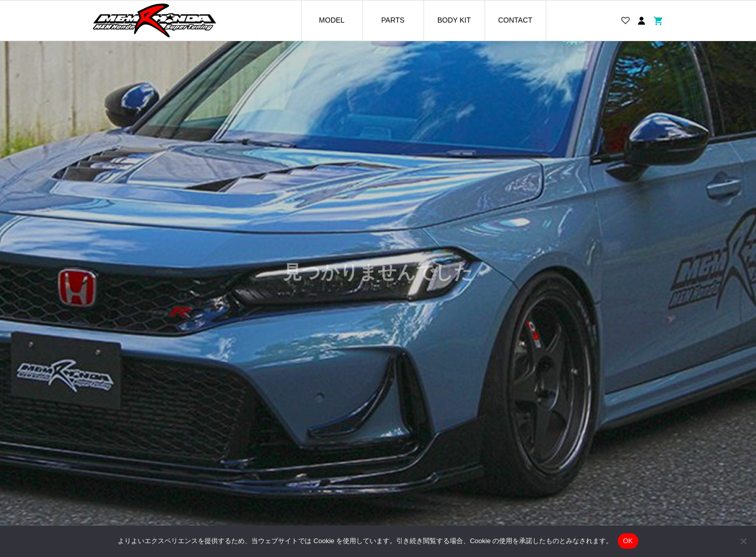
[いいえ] (743, 541)
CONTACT (515, 20)
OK (628, 541)
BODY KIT (454, 20)
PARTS (393, 20)
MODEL (332, 20)
